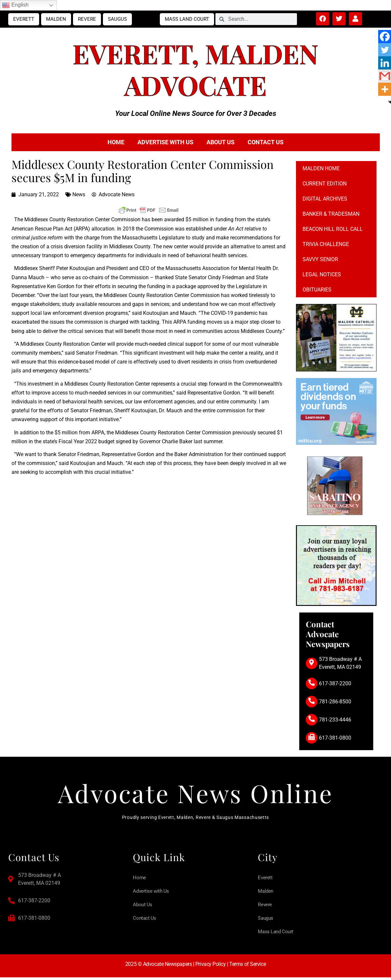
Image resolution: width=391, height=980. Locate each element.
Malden (56, 19)
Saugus (117, 19)
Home (116, 142)
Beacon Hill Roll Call (333, 229)
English (15, 5)
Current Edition (325, 184)
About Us (220, 142)
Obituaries (317, 290)
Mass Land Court (187, 19)
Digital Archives (325, 199)
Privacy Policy (211, 967)
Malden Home (321, 168)
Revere (87, 19)
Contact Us (266, 142)
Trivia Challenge (326, 244)
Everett (24, 19)
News (79, 194)
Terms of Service (247, 967)
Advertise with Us (165, 142)
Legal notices (322, 274)
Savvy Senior (320, 259)
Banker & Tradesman (331, 214)
